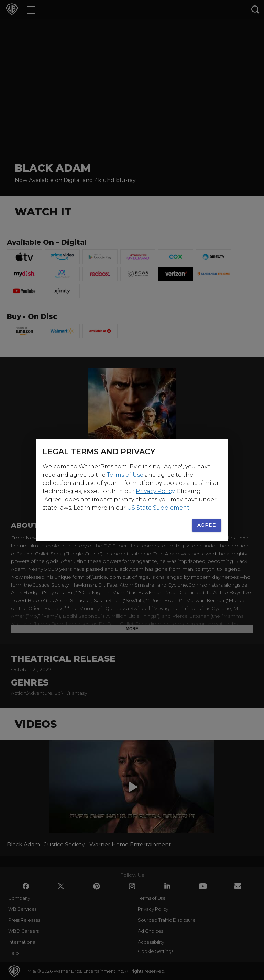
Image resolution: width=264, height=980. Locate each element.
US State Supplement (158, 508)
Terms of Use (125, 475)
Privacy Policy (155, 491)
